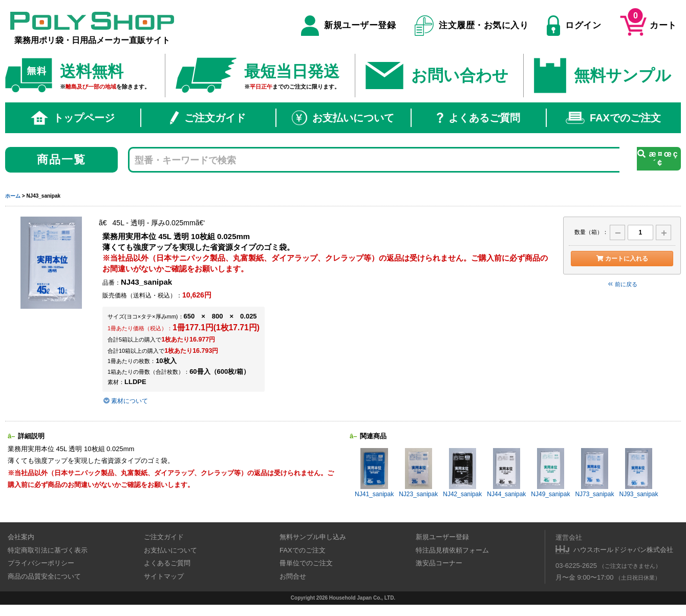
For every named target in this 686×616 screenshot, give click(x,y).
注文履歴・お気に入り (472, 26)
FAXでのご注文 (613, 118)
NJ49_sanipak (550, 473)
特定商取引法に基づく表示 (48, 550)
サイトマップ (164, 576)
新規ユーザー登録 (348, 26)
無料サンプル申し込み (313, 537)
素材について (125, 401)
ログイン (574, 26)
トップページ (73, 118)
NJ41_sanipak (374, 473)
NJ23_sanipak (418, 473)
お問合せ (293, 576)
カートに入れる (622, 259)
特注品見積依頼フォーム (452, 550)
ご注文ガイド (208, 118)
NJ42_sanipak (462, 473)
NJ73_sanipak (594, 473)
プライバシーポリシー (41, 563)
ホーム (13, 196)
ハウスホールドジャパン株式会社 (623, 550)
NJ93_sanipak (638, 473)
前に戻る (622, 284)
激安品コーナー (439, 563)
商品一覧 (62, 160)
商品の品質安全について (44, 576)
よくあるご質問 (478, 118)
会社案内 (21, 537)
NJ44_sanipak (506, 473)
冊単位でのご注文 (306, 563)
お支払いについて (343, 118)
